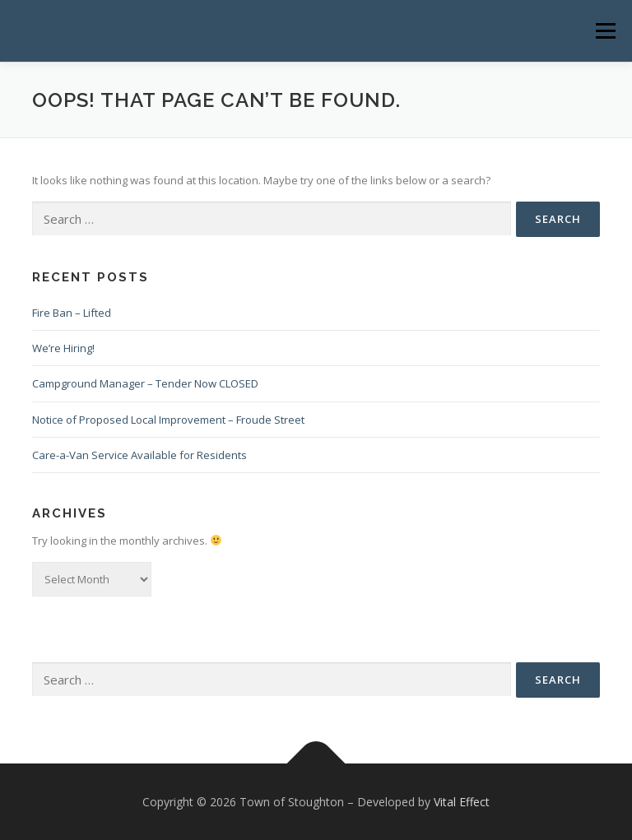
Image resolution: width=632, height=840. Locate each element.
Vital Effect (462, 802)
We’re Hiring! (63, 348)
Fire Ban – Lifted (72, 313)
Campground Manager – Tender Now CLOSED (145, 383)
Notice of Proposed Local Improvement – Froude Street (168, 420)
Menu (605, 30)
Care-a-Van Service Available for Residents (139, 455)
